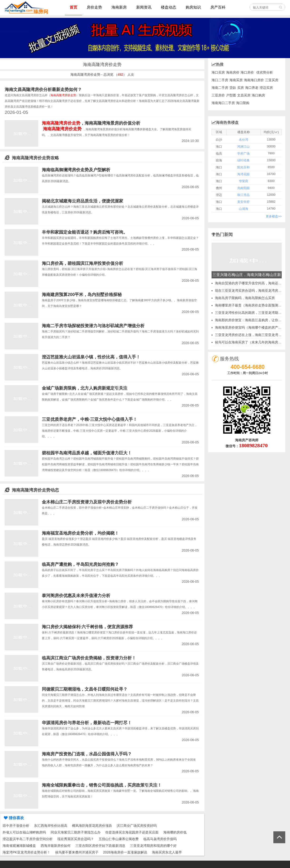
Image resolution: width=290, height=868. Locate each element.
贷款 (233, 88)
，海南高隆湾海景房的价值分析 (91, 123)
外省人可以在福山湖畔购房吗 (24, 832)
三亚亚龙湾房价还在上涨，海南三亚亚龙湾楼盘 (250, 335)
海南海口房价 (254, 80)
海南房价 (233, 72)
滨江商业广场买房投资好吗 (137, 826)
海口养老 (252, 88)
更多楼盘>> (274, 216)
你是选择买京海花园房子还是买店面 (132, 832)
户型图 (231, 95)
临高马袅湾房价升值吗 (160, 839)
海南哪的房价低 (175, 832)
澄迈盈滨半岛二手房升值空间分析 (28, 839)
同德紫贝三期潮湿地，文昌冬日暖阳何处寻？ (85, 689)
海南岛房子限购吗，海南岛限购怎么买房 (245, 298)
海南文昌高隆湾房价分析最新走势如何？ (43, 90)
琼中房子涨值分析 (16, 826)
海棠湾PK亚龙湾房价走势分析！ (27, 852)
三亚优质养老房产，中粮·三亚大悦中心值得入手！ (89, 419)
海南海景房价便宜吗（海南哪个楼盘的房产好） (250, 327)
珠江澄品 (243, 195)
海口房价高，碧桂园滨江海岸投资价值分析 (82, 263)
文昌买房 (244, 95)
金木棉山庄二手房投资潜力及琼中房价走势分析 (87, 502)
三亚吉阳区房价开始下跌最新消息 (100, 846)
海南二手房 (220, 88)
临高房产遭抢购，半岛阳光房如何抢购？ (80, 564)
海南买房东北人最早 (167, 852)
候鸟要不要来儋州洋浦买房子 (77, 852)
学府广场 (243, 153)
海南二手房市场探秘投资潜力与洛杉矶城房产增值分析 (93, 326)
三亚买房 (272, 80)
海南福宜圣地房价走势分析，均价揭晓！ (80, 533)
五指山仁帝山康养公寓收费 (119, 839)
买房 (241, 88)
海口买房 (218, 72)
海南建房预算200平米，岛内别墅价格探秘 (82, 295)
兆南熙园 (243, 188)
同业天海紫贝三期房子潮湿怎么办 (76, 832)
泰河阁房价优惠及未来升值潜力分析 (76, 596)
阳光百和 (243, 167)
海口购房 (258, 95)
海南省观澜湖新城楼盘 (19, 846)
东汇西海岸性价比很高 (51, 826)
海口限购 (243, 103)
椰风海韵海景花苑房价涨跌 (92, 826)
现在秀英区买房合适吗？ (76, 839)
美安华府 (243, 202)
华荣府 (244, 181)
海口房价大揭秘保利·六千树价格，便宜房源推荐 (87, 627)
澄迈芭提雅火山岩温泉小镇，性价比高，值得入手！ (91, 357)
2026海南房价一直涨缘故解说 (125, 852)
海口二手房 (220, 80)
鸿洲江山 (243, 147)
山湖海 (244, 209)
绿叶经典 (243, 160)
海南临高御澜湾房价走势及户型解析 (76, 170)
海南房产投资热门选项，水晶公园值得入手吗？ (87, 754)
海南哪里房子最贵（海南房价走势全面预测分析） (251, 305)
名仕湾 (244, 140)
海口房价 (247, 72)
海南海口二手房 (223, 103)
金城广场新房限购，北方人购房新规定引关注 (85, 388)
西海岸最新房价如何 (56, 846)
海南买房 (236, 80)
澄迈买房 (266, 88)
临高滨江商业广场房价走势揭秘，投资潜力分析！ (89, 658)
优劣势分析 (265, 72)
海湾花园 (243, 174)
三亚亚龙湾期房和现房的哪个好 (153, 846)
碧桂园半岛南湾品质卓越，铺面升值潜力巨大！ (87, 453)
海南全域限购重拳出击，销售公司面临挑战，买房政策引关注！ (102, 785)
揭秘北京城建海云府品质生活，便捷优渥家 (82, 201)
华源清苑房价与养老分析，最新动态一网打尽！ (87, 723)
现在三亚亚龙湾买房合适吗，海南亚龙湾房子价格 (251, 291)
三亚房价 (218, 95)
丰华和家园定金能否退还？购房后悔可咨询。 (85, 232)
